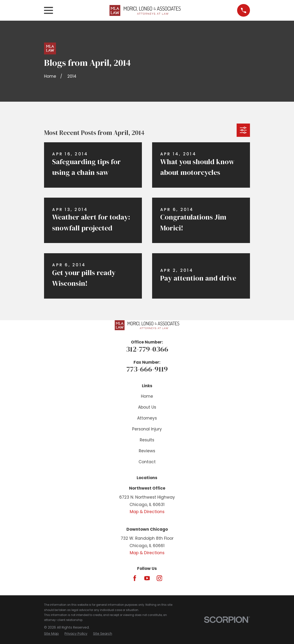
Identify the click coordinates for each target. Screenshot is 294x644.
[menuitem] (51, 634)
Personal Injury (147, 429)
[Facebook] (135, 578)
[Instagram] (159, 578)
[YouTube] (147, 578)
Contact (147, 462)
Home (147, 396)
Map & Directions (147, 512)
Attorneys (147, 418)
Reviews (147, 451)
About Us (147, 407)
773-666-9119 (147, 369)
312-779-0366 (147, 349)
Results (147, 440)
